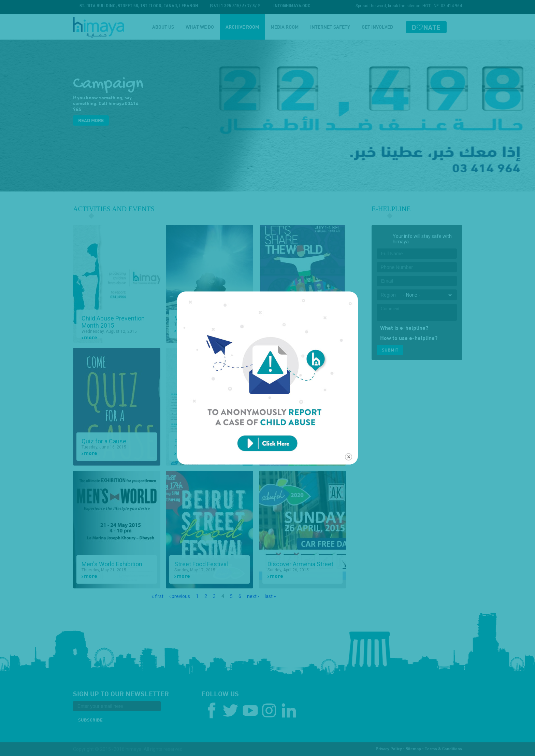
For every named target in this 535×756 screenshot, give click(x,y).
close (349, 446)
